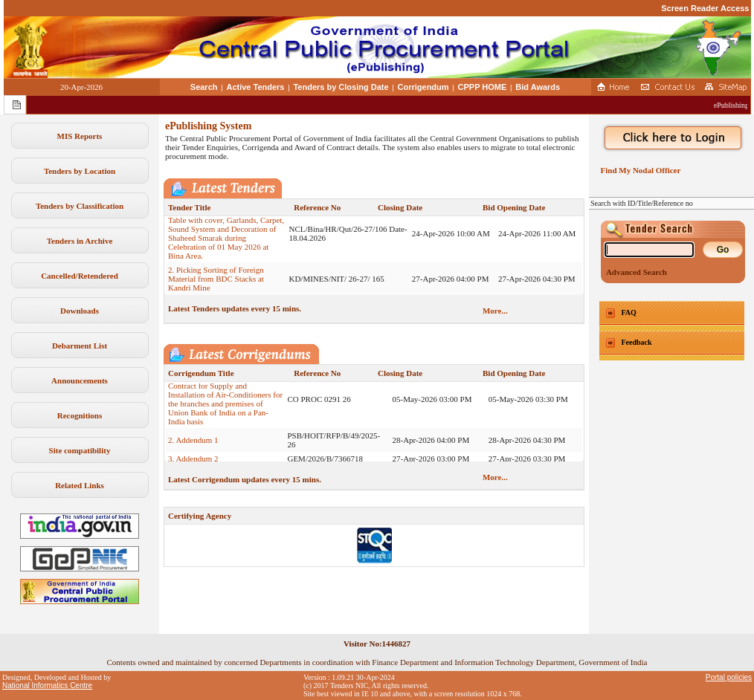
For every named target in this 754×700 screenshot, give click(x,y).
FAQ (629, 312)
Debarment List (80, 346)
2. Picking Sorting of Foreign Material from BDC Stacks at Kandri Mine (216, 285)
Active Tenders (255, 87)
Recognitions (80, 415)
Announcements (80, 380)
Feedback (637, 342)
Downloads (80, 311)
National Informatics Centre (47, 686)
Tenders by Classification (80, 206)
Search (204, 87)
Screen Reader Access (705, 8)
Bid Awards (538, 87)
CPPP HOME (483, 87)
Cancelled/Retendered (80, 276)
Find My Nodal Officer (638, 170)
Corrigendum (423, 87)
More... (495, 311)
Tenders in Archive (80, 241)
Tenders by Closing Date (341, 87)
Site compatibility (80, 450)
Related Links (80, 485)
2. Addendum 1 (193, 446)
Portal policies (729, 677)
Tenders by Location (80, 171)
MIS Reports (80, 136)
